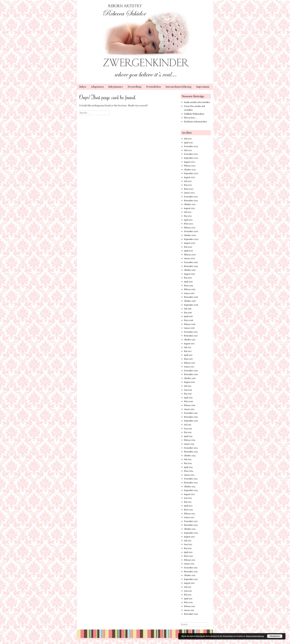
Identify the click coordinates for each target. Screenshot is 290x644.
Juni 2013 (188, 498)
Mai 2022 (188, 185)
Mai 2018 (188, 313)
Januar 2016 (189, 409)
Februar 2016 (190, 405)
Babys (83, 87)
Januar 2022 (189, 193)
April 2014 (188, 467)
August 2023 (189, 162)
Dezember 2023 (191, 154)
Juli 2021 (188, 212)
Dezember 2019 (191, 262)
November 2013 (191, 483)
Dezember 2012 (191, 521)
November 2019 (191, 266)
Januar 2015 (189, 444)
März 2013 (188, 510)
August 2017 (189, 344)
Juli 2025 (188, 139)
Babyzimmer (116, 87)
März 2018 (188, 320)
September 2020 (191, 239)
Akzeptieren (275, 636)
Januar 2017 (189, 367)
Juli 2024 (188, 150)
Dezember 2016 (191, 371)
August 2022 (190, 177)
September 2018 (191, 305)
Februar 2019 (190, 289)
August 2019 (189, 274)
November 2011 (191, 572)
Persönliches (153, 87)
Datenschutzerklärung (178, 87)
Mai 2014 (188, 463)
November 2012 (191, 525)
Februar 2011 (189, 606)
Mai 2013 (188, 502)
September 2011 (191, 579)
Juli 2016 (188, 386)
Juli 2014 (188, 459)
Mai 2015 (188, 432)
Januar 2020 (189, 258)
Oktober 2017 (190, 340)
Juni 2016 (188, 390)
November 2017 (191, 336)
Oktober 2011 (190, 575)
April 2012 (188, 552)
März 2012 (188, 556)
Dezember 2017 (191, 332)
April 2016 (188, 398)
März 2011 (188, 602)
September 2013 (191, 490)
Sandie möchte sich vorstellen (197, 102)
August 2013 (189, 494)
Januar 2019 (189, 293)
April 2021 (188, 220)
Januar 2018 (189, 328)
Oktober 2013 (190, 487)
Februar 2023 (190, 166)
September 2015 (191, 421)
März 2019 (188, 286)
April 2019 (188, 282)
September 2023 (191, 158)
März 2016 (188, 401)
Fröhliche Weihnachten (194, 114)
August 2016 (189, 382)
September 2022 (191, 173)
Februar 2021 (190, 228)
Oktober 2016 (190, 378)
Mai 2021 (188, 216)
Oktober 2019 (190, 270)
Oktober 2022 (190, 170)
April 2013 (188, 506)
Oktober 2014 (190, 456)
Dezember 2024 (191, 146)
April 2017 (188, 355)
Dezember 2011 (191, 568)
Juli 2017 (188, 347)
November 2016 (191, 374)
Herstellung (135, 87)
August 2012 (189, 537)
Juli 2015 (188, 425)
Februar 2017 (190, 363)
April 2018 (188, 316)
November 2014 (191, 452)
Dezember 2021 (191, 197)
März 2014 (188, 471)
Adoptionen (97, 87)
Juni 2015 (188, 429)
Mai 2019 (188, 278)
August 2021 (189, 208)
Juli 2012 (188, 541)
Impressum (203, 87)
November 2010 (191, 614)
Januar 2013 (189, 517)
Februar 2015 (190, 440)
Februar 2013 (190, 514)
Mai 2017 (188, 351)
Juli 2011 (188, 587)
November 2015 (191, 417)
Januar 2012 (189, 564)
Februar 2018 (190, 324)
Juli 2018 (188, 309)
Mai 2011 (188, 595)
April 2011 (188, 599)
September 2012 (191, 533)
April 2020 (188, 251)
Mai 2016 (188, 394)
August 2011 (189, 583)
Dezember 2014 (191, 448)
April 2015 (188, 436)
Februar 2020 (190, 255)
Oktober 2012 (190, 529)
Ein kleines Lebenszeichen (195, 122)
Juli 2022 (188, 181)
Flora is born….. (190, 118)
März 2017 (188, 359)
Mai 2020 (188, 247)
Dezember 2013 (191, 479)
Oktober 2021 (190, 204)
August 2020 (190, 243)
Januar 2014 (189, 475)
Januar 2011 (189, 610)
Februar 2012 (190, 560)
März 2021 (188, 224)
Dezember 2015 (191, 413)
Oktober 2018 (190, 301)
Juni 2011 (188, 591)
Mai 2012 (188, 548)
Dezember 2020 (191, 231)
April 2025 (188, 143)
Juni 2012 (188, 544)
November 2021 (191, 201)
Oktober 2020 (190, 235)
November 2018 (191, 297)
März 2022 (189, 189)
